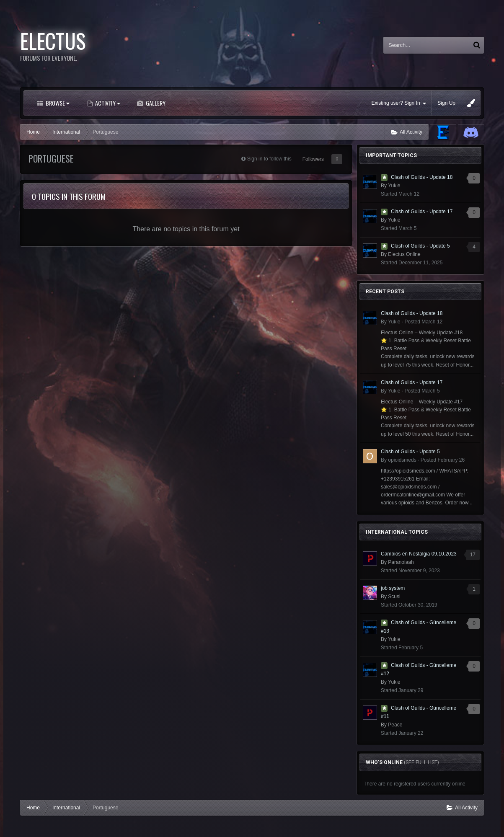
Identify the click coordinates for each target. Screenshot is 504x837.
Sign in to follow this (269, 159)
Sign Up (446, 103)
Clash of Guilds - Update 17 (422, 212)
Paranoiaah (401, 562)
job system (393, 588)
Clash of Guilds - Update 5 (420, 246)
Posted (424, 322)
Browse (57, 103)
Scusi (394, 597)
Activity (107, 103)
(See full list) (421, 762)
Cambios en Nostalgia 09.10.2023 (419, 554)
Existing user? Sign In (399, 103)
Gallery (155, 103)
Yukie (394, 186)
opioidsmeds (402, 460)
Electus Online (404, 254)
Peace (395, 725)
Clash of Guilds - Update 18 (422, 177)
